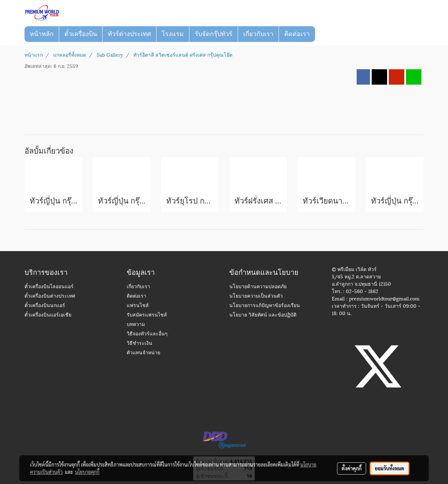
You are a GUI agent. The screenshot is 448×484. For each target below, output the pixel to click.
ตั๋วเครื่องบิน (81, 34)
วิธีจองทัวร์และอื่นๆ (147, 334)
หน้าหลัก (42, 34)
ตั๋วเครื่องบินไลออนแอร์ (49, 287)
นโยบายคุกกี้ (87, 472)
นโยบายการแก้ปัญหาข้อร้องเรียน (265, 306)
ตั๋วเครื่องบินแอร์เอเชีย (48, 315)
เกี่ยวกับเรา (258, 34)
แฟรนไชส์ (138, 306)
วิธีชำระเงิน (139, 344)
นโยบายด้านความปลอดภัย (258, 287)
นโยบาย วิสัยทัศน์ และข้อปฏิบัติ (263, 315)
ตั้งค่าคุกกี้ (352, 468)
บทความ (136, 325)
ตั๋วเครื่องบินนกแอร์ (45, 306)
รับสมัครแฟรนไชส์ (147, 315)
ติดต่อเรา (297, 34)
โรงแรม (173, 34)
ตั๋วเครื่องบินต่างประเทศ (50, 296)
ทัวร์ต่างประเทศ (129, 34)
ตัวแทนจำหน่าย (143, 353)
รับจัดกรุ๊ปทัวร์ (213, 34)
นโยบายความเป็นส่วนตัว (256, 296)
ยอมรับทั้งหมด (390, 468)
